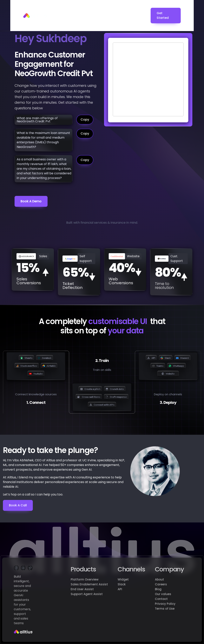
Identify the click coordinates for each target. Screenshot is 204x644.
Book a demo (31, 201)
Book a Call (18, 505)
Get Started (163, 15)
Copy (85, 120)
